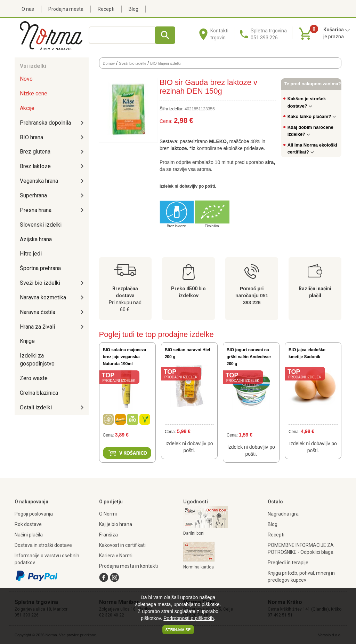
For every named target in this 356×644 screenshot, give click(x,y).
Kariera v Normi (116, 556)
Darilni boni (194, 533)
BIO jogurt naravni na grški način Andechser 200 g (249, 357)
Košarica (337, 30)
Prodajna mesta (66, 9)
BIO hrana (31, 137)
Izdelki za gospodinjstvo (37, 360)
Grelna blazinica (39, 393)
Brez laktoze (35, 166)
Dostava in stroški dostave (43, 545)
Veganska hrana (39, 181)
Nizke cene (34, 93)
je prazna (334, 37)
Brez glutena (35, 152)
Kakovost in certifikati (122, 545)
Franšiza (108, 535)
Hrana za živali (37, 327)
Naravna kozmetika (43, 297)
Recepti (106, 9)
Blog (133, 9)
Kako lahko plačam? (312, 116)
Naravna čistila (38, 312)
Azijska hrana (36, 239)
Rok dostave (28, 524)
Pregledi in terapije (288, 563)
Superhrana (33, 195)
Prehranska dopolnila (45, 123)
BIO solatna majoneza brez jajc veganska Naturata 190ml (125, 357)
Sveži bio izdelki (40, 283)
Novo (26, 79)
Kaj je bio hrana (116, 524)
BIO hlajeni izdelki (165, 63)
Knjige (27, 341)
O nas (28, 9)
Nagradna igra (283, 514)
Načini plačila (29, 535)
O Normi (108, 514)
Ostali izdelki (36, 407)
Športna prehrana (40, 268)
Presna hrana (36, 210)
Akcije (27, 108)
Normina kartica (199, 567)
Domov (109, 63)
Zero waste (34, 378)
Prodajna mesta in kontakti (128, 566)
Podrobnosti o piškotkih (189, 618)
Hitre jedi (31, 254)
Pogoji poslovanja (34, 514)
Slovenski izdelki (41, 225)
